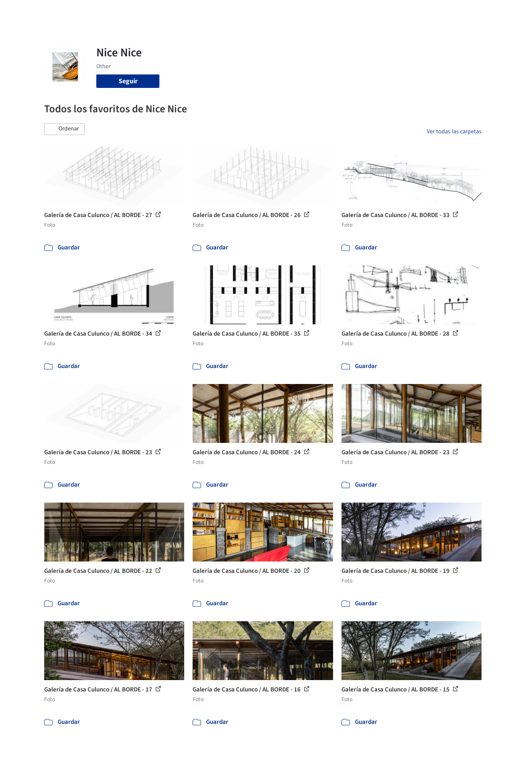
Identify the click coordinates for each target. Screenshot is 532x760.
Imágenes (247, 12)
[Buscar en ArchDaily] (132, 12)
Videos (363, 12)
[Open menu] (506, 12)
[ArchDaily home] (27, 12)
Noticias (334, 12)
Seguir (128, 81)
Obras (218, 12)
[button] (64, 129)
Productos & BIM (292, 12)
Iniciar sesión (408, 12)
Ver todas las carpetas (454, 132)
